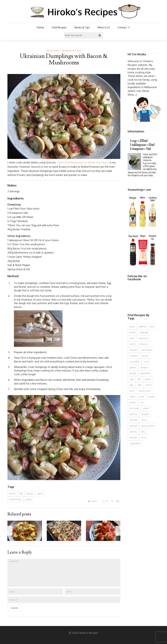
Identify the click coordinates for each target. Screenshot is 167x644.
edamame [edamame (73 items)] (145, 373)
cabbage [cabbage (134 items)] (144, 332)
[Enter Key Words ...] (84, 35)
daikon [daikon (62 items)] (133, 367)
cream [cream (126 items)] (145, 356)
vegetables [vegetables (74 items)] (135, 443)
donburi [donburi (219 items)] (144, 367)
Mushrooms (53, 51)
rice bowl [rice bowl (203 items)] (134, 408)
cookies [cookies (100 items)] (133, 356)
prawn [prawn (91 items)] (133, 402)
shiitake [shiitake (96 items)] (133, 420)
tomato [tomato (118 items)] (133, 437)
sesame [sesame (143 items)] (145, 414)
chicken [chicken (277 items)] (133, 350)
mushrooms (15, 499)
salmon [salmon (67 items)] (133, 414)
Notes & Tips (82, 27)
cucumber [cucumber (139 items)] (135, 362)
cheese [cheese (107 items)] (143, 344)
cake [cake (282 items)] (132, 338)
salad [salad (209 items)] (146, 408)
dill (21, 493)
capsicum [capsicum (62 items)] (143, 338)
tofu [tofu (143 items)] (143, 432)
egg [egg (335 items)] (132, 379)
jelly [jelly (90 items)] (132, 385)
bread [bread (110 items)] (132, 332)
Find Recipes (59, 27)
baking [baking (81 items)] (142, 326)
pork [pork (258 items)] (142, 397)
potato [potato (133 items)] (151, 397)
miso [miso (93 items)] (132, 391)
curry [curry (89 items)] (146, 362)
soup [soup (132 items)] (144, 420)
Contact (124, 27)
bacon (12, 493)
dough (30, 493)
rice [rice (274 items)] (142, 402)
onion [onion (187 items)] (132, 397)
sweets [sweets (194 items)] (133, 432)
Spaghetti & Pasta (71, 51)
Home (40, 27)
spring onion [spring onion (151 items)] (148, 426)
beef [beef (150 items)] (152, 326)
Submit (14, 608)
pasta (29, 499)
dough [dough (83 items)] (133, 373)
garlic (40, 493)
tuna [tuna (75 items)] (143, 437)
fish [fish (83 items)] (139, 379)
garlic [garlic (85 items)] (148, 379)
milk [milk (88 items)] (140, 385)
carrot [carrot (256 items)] (133, 344)
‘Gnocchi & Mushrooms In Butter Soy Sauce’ (83, 162)
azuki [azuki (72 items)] (132, 326)
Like (115, 501)
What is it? (104, 27)
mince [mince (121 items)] (149, 385)
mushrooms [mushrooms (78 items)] (145, 391)
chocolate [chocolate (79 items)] (146, 350)
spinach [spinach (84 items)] (133, 426)
